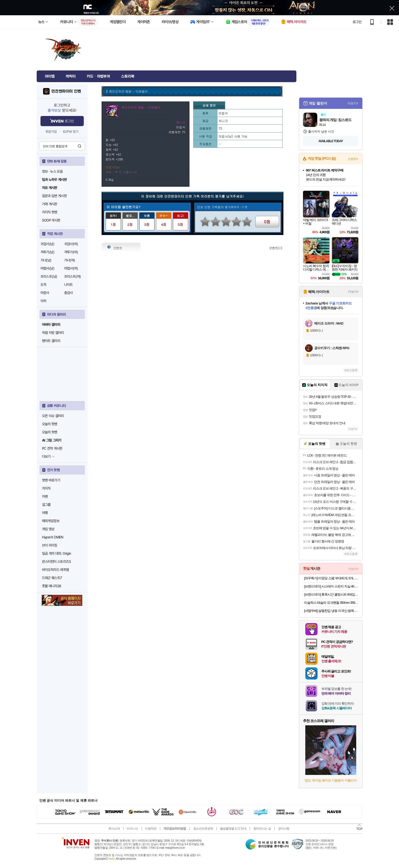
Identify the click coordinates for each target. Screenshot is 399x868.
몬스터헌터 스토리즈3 (57, 562)
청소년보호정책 (203, 829)
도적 (43, 285)
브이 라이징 (50, 545)
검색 (79, 146)
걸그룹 (46, 505)
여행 (45, 513)
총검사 (68, 293)
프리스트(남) (49, 276)
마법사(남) (47, 268)
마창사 (45, 293)
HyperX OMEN (53, 537)
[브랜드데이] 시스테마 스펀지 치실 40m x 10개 (331, 586)
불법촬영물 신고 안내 (233, 829)
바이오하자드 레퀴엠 (56, 570)
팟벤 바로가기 (51, 480)
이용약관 (151, 829)
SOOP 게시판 (51, 220)
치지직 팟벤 (50, 212)
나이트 (68, 285)
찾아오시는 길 (262, 829)
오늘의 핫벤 (50, 424)
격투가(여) (71, 252)
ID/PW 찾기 (71, 132)
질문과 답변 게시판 (54, 196)
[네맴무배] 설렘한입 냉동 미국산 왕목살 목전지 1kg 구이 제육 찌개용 (331, 611)
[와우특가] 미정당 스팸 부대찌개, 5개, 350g (331, 578)
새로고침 (349, 370)
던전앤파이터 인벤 (66, 91)
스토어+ (353, 159)
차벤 (45, 496)
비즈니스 (132, 829)
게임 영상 (48, 529)
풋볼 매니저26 (52, 586)
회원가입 (51, 132)
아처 (43, 301)
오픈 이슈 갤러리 (53, 416)
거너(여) (70, 260)
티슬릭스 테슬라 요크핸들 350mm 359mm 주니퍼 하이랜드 (331, 603)
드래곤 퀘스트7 (52, 578)
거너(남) (46, 260)
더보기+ (353, 103)
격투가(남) (47, 252)
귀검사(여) (71, 244)
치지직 (46, 488)
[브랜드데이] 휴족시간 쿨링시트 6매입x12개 (331, 594)
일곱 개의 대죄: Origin (57, 553)
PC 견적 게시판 (52, 448)
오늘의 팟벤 (50, 432)
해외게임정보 (51, 521)
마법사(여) (71, 268)
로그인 (357, 22)
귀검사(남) (47, 244)
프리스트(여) (73, 276)
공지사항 (284, 829)
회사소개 (114, 829)
